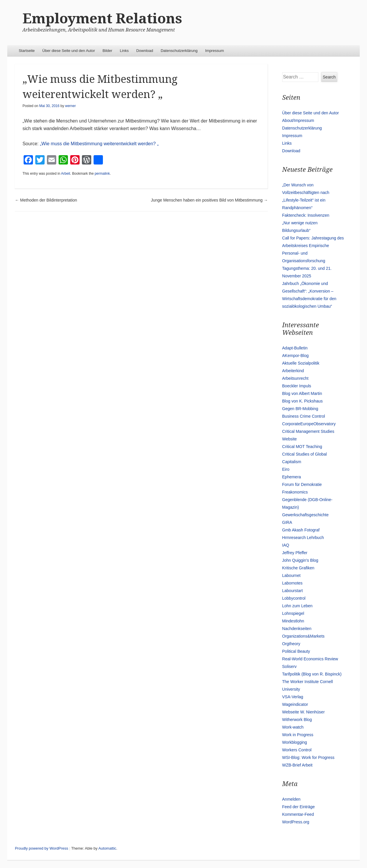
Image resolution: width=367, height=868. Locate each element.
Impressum (215, 51)
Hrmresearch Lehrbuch (303, 538)
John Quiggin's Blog (300, 560)
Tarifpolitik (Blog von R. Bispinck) (312, 674)
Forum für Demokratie (302, 484)
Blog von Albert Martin (302, 393)
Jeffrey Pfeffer (295, 553)
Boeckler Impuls (297, 386)
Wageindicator (295, 704)
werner (70, 106)
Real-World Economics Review (310, 659)
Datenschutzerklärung (179, 51)
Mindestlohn (293, 621)
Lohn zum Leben (297, 606)
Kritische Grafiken (298, 568)
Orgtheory (291, 644)
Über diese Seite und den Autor (69, 51)
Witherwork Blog (297, 720)
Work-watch (293, 727)
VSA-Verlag (293, 697)
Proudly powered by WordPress (42, 848)
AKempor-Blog (295, 356)
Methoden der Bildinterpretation (46, 200)
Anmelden (291, 799)
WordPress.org (296, 822)
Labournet (291, 575)
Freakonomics (295, 492)
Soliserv (289, 666)
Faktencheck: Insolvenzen (306, 215)
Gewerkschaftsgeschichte (305, 515)
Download (145, 51)
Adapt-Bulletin (295, 348)
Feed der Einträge (298, 807)
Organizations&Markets (303, 636)
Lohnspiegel (293, 613)
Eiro (286, 469)
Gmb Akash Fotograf (301, 530)
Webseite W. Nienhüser (303, 712)
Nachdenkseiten (297, 629)
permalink (102, 174)
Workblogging (295, 742)
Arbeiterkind (293, 371)
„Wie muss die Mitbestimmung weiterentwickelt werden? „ (99, 144)
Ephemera (292, 477)
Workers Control (297, 750)
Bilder (107, 51)
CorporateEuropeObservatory (309, 424)
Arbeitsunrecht (295, 378)
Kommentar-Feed (298, 814)
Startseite (27, 51)
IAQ (286, 545)
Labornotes (292, 583)
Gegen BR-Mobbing (300, 409)
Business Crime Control (304, 416)
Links (124, 51)
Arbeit (65, 174)
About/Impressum (298, 120)
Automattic (107, 848)
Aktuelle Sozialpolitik (301, 363)
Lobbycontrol (294, 598)
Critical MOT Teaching (302, 447)
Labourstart (293, 591)
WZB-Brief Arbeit (297, 765)
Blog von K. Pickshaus (302, 401)
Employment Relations (102, 19)
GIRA (287, 522)
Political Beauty (296, 651)
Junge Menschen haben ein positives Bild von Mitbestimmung (209, 200)
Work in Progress (298, 735)
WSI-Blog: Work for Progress (308, 757)
